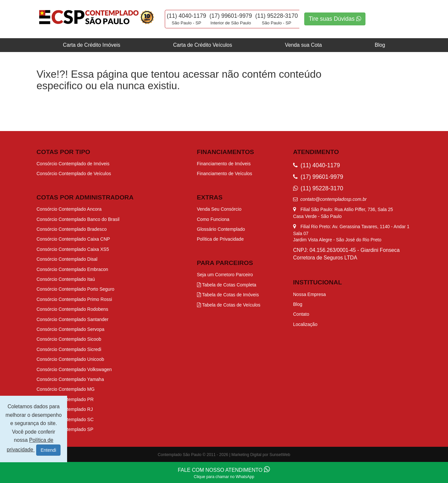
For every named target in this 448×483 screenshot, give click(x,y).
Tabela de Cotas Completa (227, 285)
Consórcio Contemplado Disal (67, 259)
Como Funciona (213, 219)
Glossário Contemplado (221, 229)
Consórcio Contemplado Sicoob (69, 339)
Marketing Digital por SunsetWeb (261, 455)
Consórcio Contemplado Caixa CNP (73, 239)
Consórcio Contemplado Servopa (70, 329)
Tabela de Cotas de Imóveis (228, 295)
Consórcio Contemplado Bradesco (72, 229)
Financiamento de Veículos (225, 174)
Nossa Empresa (310, 294)
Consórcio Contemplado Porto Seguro (75, 289)
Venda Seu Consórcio (219, 209)
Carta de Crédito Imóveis (91, 45)
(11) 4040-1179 (187, 16)
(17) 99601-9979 (231, 16)
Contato (301, 314)
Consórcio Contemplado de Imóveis (73, 164)
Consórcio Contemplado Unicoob (70, 359)
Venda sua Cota (303, 45)
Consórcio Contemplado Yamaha (70, 379)
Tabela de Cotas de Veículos (229, 305)
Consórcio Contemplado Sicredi (69, 349)
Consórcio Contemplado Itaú (66, 279)
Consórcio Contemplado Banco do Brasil (78, 219)
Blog (380, 45)
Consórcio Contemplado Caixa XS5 (73, 249)
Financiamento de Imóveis (224, 164)
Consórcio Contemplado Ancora (69, 209)
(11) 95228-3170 (276, 16)
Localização (305, 324)
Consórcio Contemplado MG (66, 389)
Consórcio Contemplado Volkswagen (74, 369)
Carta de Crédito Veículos (202, 45)
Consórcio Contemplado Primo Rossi (74, 299)
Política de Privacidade (220, 239)
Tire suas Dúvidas (335, 19)
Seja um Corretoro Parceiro (225, 275)
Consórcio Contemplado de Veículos (74, 174)
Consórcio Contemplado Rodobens (72, 309)
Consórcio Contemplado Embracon (72, 269)
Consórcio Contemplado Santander (73, 319)
